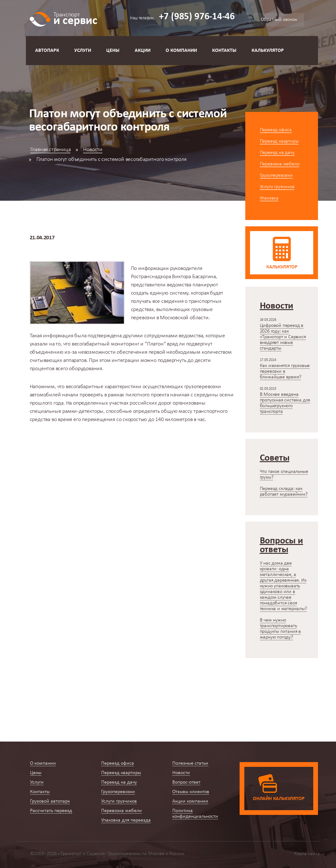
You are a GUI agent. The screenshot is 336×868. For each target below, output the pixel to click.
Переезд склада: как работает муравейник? (284, 492)
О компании (181, 51)
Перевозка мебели (280, 164)
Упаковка (269, 198)
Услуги (83, 51)
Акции (143, 51)
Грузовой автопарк (50, 801)
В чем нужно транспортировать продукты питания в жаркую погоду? (280, 629)
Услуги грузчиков (277, 187)
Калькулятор (268, 51)
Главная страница (51, 150)
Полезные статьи (190, 763)
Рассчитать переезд (51, 811)
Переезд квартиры (279, 141)
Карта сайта (307, 854)
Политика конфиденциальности (195, 814)
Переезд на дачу (277, 153)
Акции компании (190, 801)
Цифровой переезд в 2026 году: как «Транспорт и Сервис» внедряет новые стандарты (283, 337)
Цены (113, 51)
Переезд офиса (276, 130)
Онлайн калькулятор (279, 799)
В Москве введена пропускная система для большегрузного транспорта (285, 403)
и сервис (75, 18)
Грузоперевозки (276, 175)
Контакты (224, 51)
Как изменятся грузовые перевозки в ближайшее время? (285, 371)
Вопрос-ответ (186, 782)
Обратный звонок (279, 20)
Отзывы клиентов (191, 792)
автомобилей (45, 395)
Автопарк (47, 51)
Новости (93, 150)
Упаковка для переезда (126, 820)
